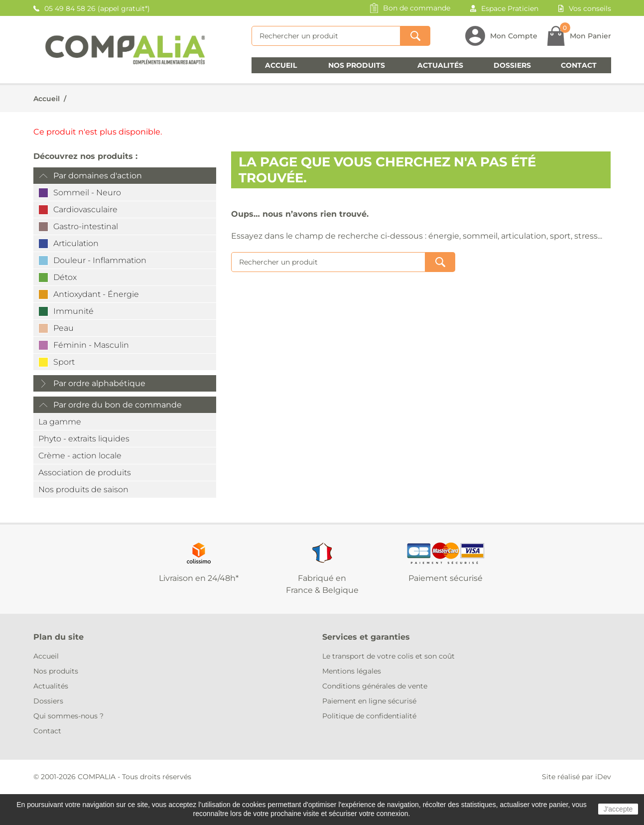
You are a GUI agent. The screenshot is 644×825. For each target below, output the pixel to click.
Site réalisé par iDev (577, 777)
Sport (64, 362)
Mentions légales (352, 671)
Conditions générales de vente (375, 686)
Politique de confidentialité (369, 716)
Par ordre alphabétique (99, 383)
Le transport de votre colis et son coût (388, 656)
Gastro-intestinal (86, 226)
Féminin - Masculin (91, 345)
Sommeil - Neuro (87, 193)
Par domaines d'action (98, 176)
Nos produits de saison (83, 489)
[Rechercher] (326, 36)
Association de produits (85, 473)
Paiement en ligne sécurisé (369, 701)
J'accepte (618, 809)
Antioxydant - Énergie (96, 294)
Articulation (76, 243)
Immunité (73, 311)
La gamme (60, 422)
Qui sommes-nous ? (68, 716)
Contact (579, 65)
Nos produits (357, 65)
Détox (65, 277)
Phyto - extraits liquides (84, 439)
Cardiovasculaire (85, 209)
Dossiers (512, 65)
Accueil (281, 65)
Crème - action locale (80, 456)
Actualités (440, 65)
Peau (64, 328)
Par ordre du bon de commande (118, 405)
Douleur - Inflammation (100, 260)
